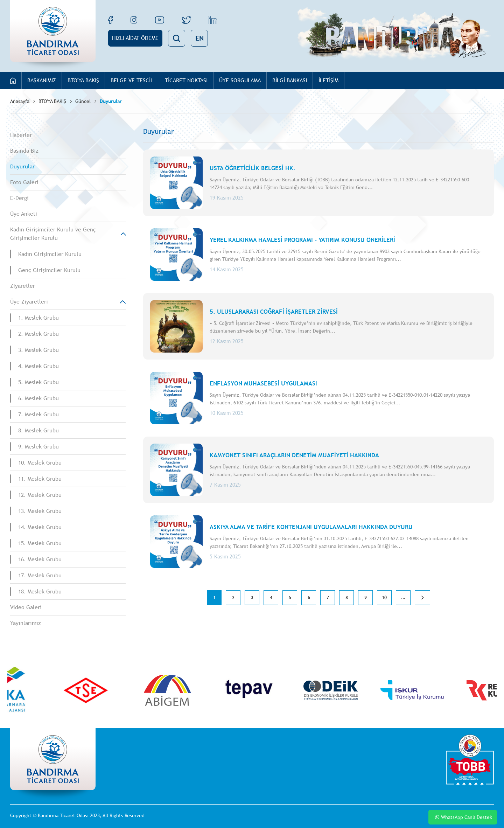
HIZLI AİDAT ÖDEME (135, 38)
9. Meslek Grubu (38, 447)
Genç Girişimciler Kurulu (49, 270)
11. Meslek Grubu (40, 479)
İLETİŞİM (328, 80)
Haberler (21, 135)
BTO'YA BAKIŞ (83, 80)
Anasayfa (20, 101)
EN (199, 38)
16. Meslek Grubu (40, 559)
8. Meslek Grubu (38, 430)
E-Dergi (19, 198)
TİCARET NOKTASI (186, 80)
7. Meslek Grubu (38, 414)
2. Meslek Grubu (38, 334)
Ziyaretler (23, 286)
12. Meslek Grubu (40, 495)
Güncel (83, 101)
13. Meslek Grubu (40, 511)
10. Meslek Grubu (40, 463)
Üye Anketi (24, 214)
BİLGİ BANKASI (290, 80)
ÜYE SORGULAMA (240, 80)
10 (384, 598)
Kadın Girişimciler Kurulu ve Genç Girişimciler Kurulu (53, 234)
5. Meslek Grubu (38, 382)
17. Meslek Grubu (40, 575)
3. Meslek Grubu (38, 350)
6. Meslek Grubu (38, 398)
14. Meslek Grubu (40, 527)
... (403, 598)
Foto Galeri (24, 182)
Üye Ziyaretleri (29, 302)
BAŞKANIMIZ (42, 80)
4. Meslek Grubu (38, 366)
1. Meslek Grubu (38, 318)
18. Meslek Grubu (40, 592)
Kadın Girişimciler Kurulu (50, 254)
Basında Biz (24, 151)
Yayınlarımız (26, 623)
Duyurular (111, 101)
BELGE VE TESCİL (132, 80)
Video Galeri (26, 607)
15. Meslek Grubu (40, 543)
